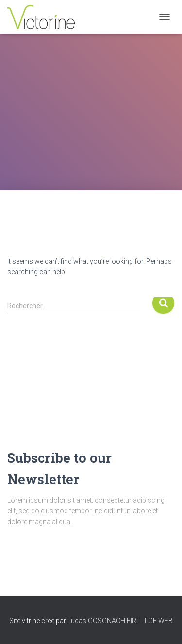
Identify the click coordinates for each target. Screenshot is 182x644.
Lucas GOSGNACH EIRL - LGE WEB (120, 621)
